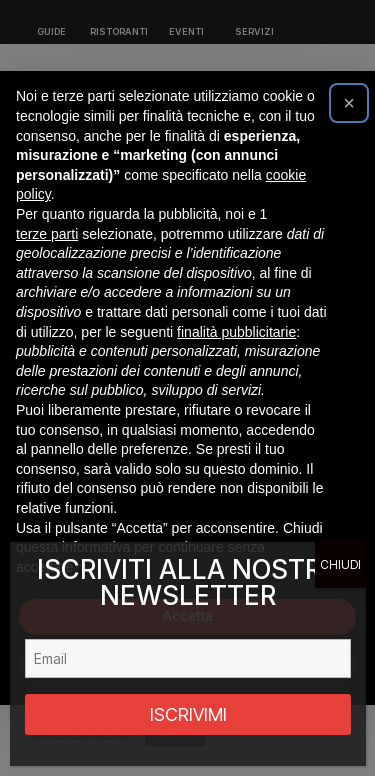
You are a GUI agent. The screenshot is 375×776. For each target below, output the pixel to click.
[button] (349, 103)
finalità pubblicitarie (236, 332)
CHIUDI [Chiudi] (340, 564)
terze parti (47, 234)
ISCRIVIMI (188, 714)
